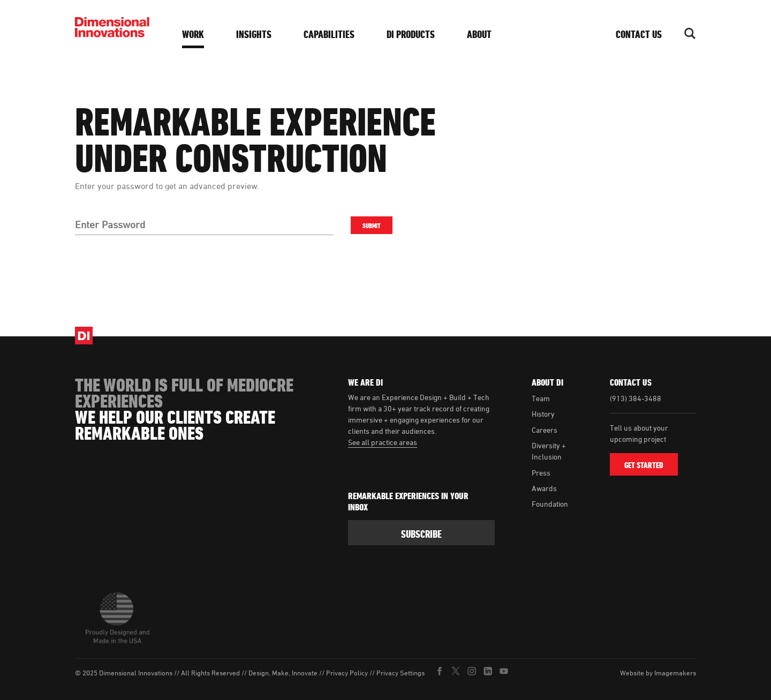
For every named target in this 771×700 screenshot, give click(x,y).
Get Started (644, 465)
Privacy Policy (347, 673)
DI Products (411, 34)
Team (541, 398)
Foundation (550, 504)
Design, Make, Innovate (283, 673)
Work (193, 34)
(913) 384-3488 (636, 398)
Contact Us (639, 34)
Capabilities (329, 34)
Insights (254, 34)
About (479, 34)
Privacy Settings (400, 673)
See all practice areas (383, 442)
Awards (544, 488)
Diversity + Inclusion (549, 451)
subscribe (421, 534)
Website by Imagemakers (658, 673)
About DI (547, 382)
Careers (545, 430)
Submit (371, 225)
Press (541, 473)
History (543, 414)
